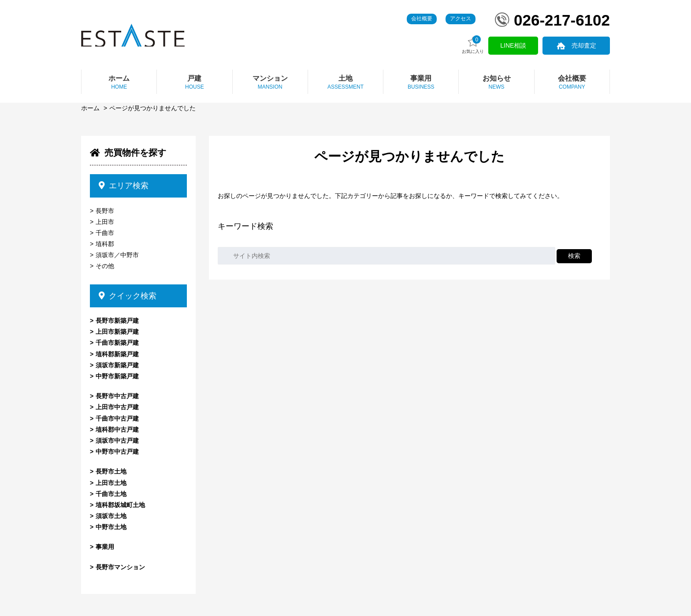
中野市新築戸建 (117, 376)
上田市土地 (111, 483)
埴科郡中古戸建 (117, 429)
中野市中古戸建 (117, 452)
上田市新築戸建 (117, 332)
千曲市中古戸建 (117, 418)
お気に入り (476, 45)
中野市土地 (111, 527)
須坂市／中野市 (117, 255)
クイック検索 (128, 296)
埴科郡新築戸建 (117, 354)
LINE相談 (515, 45)
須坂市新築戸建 (117, 365)
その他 (105, 266)
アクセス (461, 19)
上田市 (105, 222)
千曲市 (105, 233)
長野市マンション (120, 567)
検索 (574, 256)
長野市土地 (111, 471)
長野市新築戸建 (117, 321)
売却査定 (584, 45)
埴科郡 (105, 244)
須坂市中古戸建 (117, 441)
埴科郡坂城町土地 (120, 505)
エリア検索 (124, 186)
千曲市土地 (111, 494)
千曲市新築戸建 (117, 343)
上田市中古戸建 (117, 407)
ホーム (90, 108)
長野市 (105, 211)
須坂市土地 (111, 516)
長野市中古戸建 (117, 396)
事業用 (105, 547)
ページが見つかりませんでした (152, 108)
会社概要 (422, 19)
